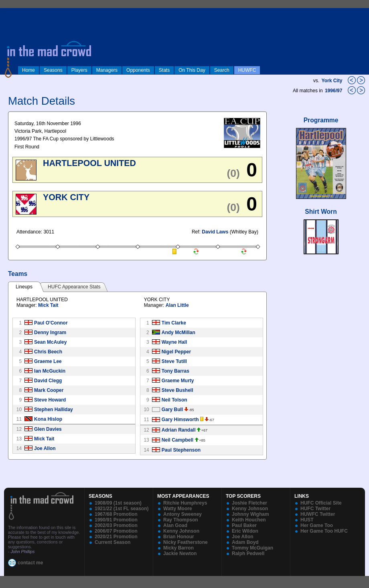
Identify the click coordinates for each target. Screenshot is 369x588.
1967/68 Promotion (116, 514)
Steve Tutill (174, 361)
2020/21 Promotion (116, 537)
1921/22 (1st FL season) (122, 509)
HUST (307, 520)
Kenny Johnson (181, 531)
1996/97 (334, 91)
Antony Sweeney (182, 514)
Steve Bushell (177, 390)
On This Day (192, 70)
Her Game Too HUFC (324, 531)
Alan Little (177, 305)
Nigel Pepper (176, 352)
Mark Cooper (49, 390)
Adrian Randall (179, 430)
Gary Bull (172, 410)
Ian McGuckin (50, 371)
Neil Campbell (177, 440)
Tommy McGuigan (252, 548)
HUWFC (247, 70)
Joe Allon (45, 448)
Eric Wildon (245, 531)
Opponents (138, 70)
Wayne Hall (174, 342)
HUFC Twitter (315, 509)
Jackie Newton (180, 554)
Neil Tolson (174, 400)
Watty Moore (178, 509)
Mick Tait (48, 305)
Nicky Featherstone (186, 542)
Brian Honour (179, 537)
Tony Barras (175, 371)
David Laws (215, 232)
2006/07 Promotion (116, 531)
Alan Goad (175, 525)
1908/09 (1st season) (118, 503)
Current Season (113, 542)
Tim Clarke (174, 323)
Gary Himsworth (180, 420)
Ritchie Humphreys (185, 503)
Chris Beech (48, 352)
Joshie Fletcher (249, 503)
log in (8, 13)
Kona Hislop (48, 419)
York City (332, 81)
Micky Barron (178, 548)
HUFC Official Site (321, 503)
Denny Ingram (50, 333)
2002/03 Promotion (116, 525)
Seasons (53, 70)
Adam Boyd (245, 542)
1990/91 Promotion (116, 520)
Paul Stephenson (181, 450)
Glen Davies (48, 429)
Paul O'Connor (51, 323)
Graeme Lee (48, 361)
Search (222, 70)
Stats (164, 70)
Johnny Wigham (250, 514)
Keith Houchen (249, 520)
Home (28, 70)
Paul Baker (244, 525)
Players (79, 70)
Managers (107, 70)
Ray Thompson (181, 520)
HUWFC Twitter (318, 514)
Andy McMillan (178, 333)
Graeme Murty (178, 381)
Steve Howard (50, 400)
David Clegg (48, 381)
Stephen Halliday (54, 410)
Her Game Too (317, 525)
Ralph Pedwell (248, 554)
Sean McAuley (50, 342)
